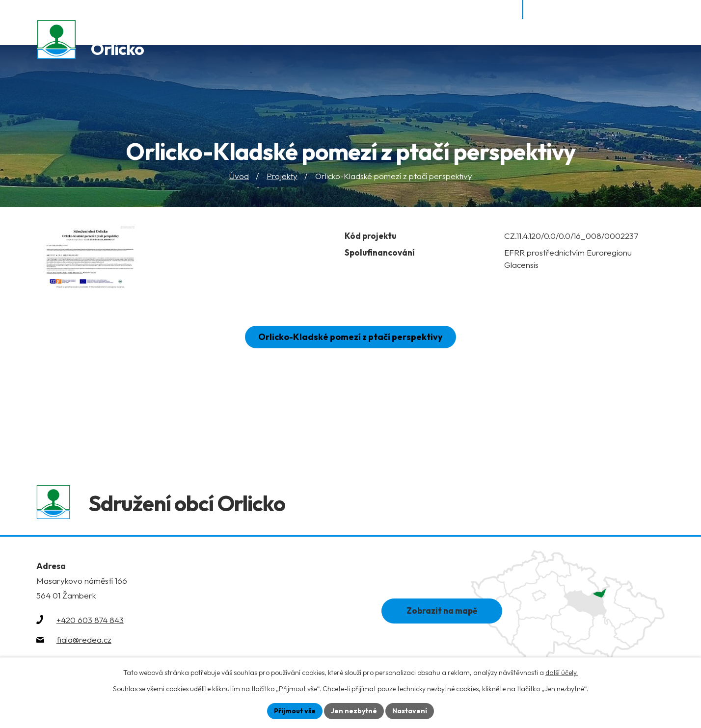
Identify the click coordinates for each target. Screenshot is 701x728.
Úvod (239, 176)
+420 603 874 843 (90, 621)
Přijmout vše (295, 711)
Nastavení (410, 711)
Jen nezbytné (354, 711)
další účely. (562, 673)
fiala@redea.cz (84, 641)
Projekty (282, 176)
